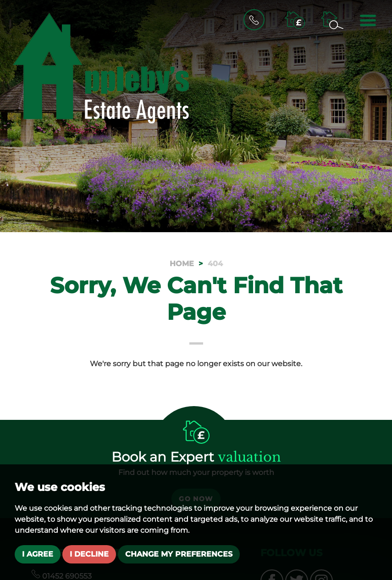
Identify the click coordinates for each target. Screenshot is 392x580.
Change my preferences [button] (179, 554)
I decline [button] (89, 554)
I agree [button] (38, 554)
